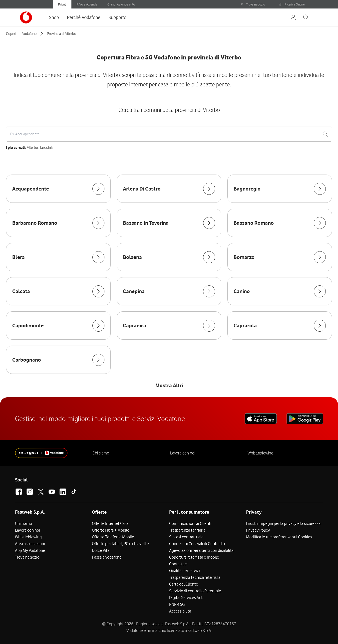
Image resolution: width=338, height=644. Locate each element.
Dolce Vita (101, 550)
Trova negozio (253, 4)
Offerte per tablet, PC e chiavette (120, 544)
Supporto (117, 17)
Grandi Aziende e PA (121, 4)
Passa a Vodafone (107, 557)
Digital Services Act (186, 598)
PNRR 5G (177, 604)
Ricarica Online (292, 4)
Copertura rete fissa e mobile (194, 557)
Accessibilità (180, 611)
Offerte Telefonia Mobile (113, 537)
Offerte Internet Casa (110, 523)
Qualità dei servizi (184, 571)
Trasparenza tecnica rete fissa (195, 577)
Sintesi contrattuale (186, 537)
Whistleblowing (260, 453)
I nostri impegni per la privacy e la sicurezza (283, 523)
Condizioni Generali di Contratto (197, 544)
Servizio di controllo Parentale (195, 591)
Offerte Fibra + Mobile (111, 530)
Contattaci (178, 564)
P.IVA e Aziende (87, 4)
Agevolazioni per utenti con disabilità (201, 550)
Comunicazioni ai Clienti (190, 523)
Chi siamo (101, 453)
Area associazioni (30, 544)
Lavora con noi (183, 453)
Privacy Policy (258, 530)
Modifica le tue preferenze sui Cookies (279, 537)
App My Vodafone (30, 550)
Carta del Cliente (184, 584)
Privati (62, 4)
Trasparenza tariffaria (187, 530)
